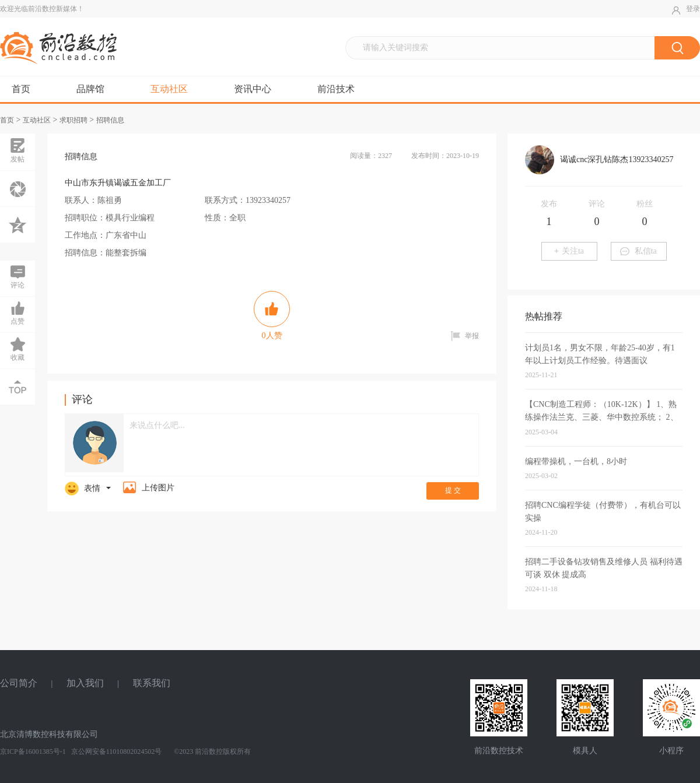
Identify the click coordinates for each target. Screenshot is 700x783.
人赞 (272, 315)
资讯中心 (253, 89)
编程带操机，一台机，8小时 (576, 461)
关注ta (569, 251)
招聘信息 (110, 120)
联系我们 (152, 683)
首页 (21, 89)
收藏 (17, 349)
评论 (17, 276)
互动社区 (169, 89)
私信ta (638, 251)
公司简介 (19, 683)
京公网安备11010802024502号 (116, 752)
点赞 (17, 313)
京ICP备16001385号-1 (33, 752)
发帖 (17, 150)
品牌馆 (90, 89)
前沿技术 (336, 89)
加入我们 (85, 683)
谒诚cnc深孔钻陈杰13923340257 (617, 159)
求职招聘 (73, 120)
